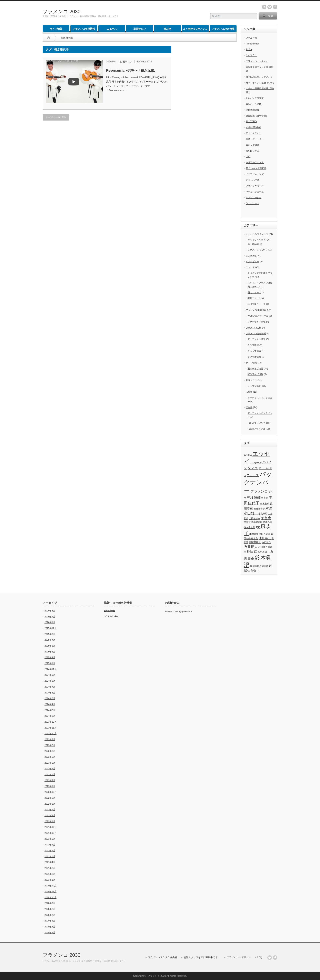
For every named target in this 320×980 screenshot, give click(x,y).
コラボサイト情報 (257, 322)
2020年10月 (51, 897)
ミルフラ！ (251, 55)
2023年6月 (50, 757)
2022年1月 (50, 821)
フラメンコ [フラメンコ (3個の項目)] (259, 491)
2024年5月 (50, 698)
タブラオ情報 (254, 357)
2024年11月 (51, 669)
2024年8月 (50, 681)
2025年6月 (50, 646)
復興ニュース (254, 298)
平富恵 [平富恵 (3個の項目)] (266, 518)
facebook (275, 7)
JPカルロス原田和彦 (256, 168)
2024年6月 (50, 693)
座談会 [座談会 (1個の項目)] (247, 522)
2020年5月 (50, 927)
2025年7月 (50, 640)
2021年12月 (51, 827)
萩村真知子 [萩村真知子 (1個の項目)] (263, 552)
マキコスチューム (255, 192)
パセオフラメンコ (257, 423)
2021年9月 (50, 839)
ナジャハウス (252, 180)
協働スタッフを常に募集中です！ (202, 957)
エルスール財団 (254, 104)
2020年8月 (50, 909)
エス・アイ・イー (255, 139)
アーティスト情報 (257, 339)
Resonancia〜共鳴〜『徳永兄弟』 (132, 70)
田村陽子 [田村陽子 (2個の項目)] (255, 542)
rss (264, 7)
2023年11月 (51, 728)
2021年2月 (50, 874)
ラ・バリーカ (252, 203)
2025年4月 (50, 657)
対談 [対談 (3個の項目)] (269, 508)
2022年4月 (50, 815)
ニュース (112, 29)
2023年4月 (50, 768)
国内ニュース (254, 292)
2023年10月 (51, 733)
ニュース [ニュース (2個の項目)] (253, 475)
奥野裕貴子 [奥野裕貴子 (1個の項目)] (259, 509)
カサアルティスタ (255, 162)
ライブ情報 (56, 29)
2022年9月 (50, 798)
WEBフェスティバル (258, 316)
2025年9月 (50, 634)
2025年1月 (50, 663)
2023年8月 (50, 745)
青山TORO (251, 121)
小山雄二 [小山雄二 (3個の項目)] (251, 513)
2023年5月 (50, 763)
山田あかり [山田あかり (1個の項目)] (255, 518)
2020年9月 (50, 903)
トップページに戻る (56, 117)
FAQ (260, 957)
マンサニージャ (254, 197)
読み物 (167, 29)
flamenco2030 (144, 62)
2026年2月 (50, 617)
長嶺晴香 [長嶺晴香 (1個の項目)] (254, 566)
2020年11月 (51, 891)
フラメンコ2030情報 (223, 29)
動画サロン (140, 29)
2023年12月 (51, 722)
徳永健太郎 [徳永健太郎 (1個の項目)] (257, 522)
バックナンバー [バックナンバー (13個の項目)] (258, 482)
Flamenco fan (253, 44)
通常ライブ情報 (255, 369)
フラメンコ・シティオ (257, 61)
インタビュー (252, 261)
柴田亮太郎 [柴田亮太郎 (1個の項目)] (265, 534)
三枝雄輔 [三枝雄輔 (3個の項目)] (254, 498)
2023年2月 (50, 780)
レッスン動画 (254, 386)
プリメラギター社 (255, 186)
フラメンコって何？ (258, 250)
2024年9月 (50, 675)
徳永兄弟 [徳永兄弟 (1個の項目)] (268, 522)
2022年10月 (51, 792)
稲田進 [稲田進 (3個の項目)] (252, 551)
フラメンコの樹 (254, 328)
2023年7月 (50, 751)
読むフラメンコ (257, 429)
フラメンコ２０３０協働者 (162, 957)
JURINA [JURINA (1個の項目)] (248, 455)
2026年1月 (50, 622)
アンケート (251, 256)
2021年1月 (50, 880)
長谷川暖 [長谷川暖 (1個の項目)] (264, 566)
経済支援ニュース (257, 304)
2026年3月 (50, 611)
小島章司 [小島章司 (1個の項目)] (263, 514)
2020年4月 (50, 932)
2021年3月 (50, 868)
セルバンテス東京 (255, 98)
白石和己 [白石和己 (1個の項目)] (266, 542)
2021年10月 (51, 833)
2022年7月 (50, 809)
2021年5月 (50, 856)
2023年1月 (50, 786)
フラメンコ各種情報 (84, 29)
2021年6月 (50, 850)
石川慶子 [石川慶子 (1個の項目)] (263, 547)
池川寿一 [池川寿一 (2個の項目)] (265, 538)
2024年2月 (50, 716)
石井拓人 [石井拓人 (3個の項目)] (251, 547)
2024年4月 (50, 704)
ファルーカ (251, 38)
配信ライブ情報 (255, 374)
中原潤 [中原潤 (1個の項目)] (265, 498)
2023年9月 (50, 739)
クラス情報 (253, 345)
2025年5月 (50, 652)
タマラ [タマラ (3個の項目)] (253, 468)
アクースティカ (254, 133)
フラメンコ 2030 (62, 12)
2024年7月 (50, 687)
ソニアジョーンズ (255, 174)
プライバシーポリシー (239, 957)
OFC (248, 156)
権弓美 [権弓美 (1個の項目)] (255, 538)
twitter (270, 7)
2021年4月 (50, 862)
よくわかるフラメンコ (195, 29)
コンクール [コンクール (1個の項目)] (256, 463)
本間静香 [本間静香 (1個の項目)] (254, 534)
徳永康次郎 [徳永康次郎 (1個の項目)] (249, 527)
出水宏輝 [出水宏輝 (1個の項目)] (264, 504)
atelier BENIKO (253, 127)
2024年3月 (50, 710)
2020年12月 (51, 886)
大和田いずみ (252, 151)
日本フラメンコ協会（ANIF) (260, 83)
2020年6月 (50, 921)
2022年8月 (50, 804)
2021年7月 (50, 845)
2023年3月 (50, 774)
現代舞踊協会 (252, 110)
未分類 (249, 392)
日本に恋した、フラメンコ (259, 77)
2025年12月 (51, 628)
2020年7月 (50, 915)
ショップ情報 (254, 351)
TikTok (249, 49)
